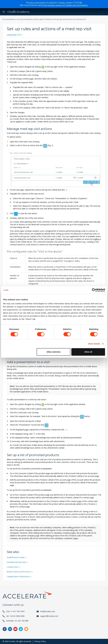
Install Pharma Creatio (16, 557)
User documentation (26, 19)
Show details (94, 344)
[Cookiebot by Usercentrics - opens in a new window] (94, 290)
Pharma (51, 19)
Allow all (88, 352)
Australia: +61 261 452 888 (17, 621)
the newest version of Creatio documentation (66, 5)
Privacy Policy (40, 641)
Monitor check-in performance (20, 572)
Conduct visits (13, 567)
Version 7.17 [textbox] (14, 35)
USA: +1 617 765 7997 (15, 611)
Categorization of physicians (19, 576)
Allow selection (54, 352)
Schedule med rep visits (17, 562)
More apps (41, 19)
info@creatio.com (48, 611)
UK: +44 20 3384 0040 (15, 616)
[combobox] (15, 36)
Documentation (9, 19)
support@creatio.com (49, 616)
